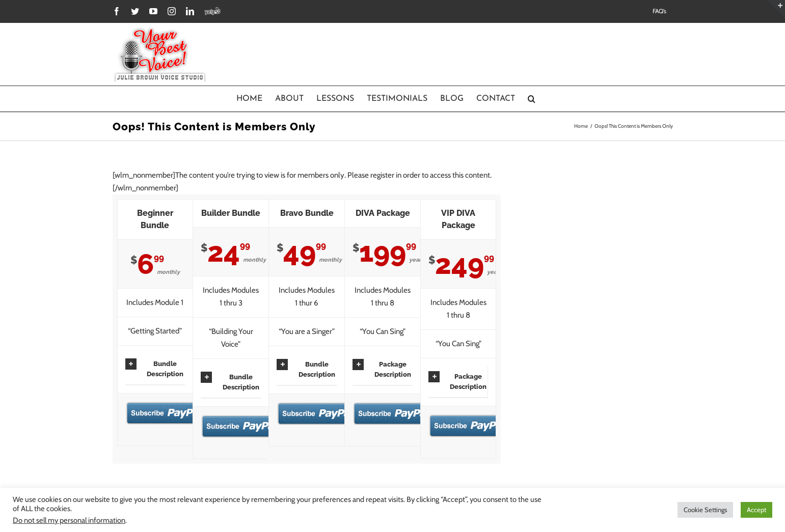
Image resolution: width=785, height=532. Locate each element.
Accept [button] (756, 510)
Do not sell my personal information (69, 520)
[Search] (532, 99)
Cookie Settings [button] (705, 510)
